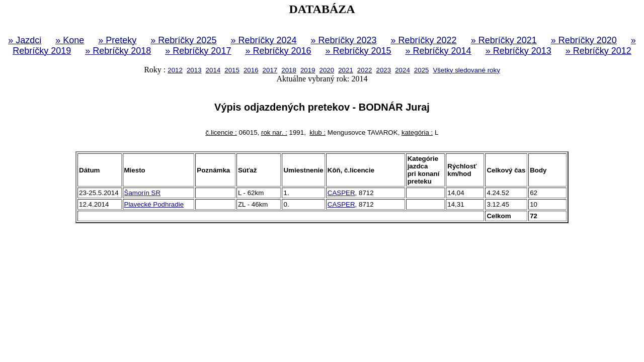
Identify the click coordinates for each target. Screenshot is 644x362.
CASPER (341, 193)
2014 (213, 70)
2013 (194, 70)
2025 (422, 70)
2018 (289, 70)
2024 (403, 70)
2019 (308, 70)
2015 (232, 70)
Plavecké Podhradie (154, 204)
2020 (327, 70)
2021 (346, 70)
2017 (270, 70)
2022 (365, 70)
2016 (251, 70)
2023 (384, 70)
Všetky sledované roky (466, 70)
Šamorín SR (143, 193)
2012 (175, 70)
